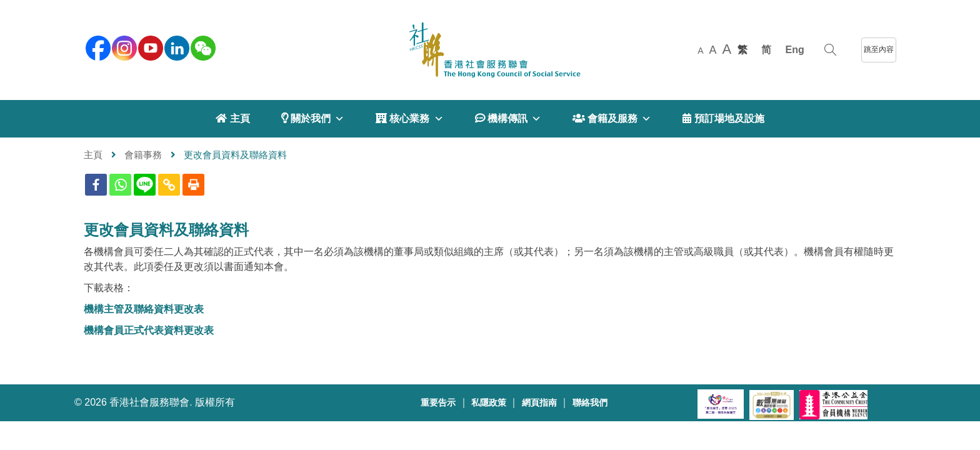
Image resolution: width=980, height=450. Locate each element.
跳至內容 (879, 49)
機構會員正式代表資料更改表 (149, 330)
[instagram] (123, 47)
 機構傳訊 (508, 119)
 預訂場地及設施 (723, 118)
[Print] (193, 185)
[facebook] (97, 47)
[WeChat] (202, 47)
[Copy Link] (169, 185)
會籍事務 (143, 155)
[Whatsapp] (120, 185)
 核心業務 (409, 119)
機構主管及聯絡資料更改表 (144, 309)
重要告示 (438, 403)
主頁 (93, 155)
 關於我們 (313, 119)
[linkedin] (176, 47)
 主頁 (232, 118)
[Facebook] (96, 185)
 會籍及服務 (612, 119)
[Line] (145, 185)
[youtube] (149, 47)
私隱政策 (489, 403)
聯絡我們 (590, 403)
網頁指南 (539, 403)
